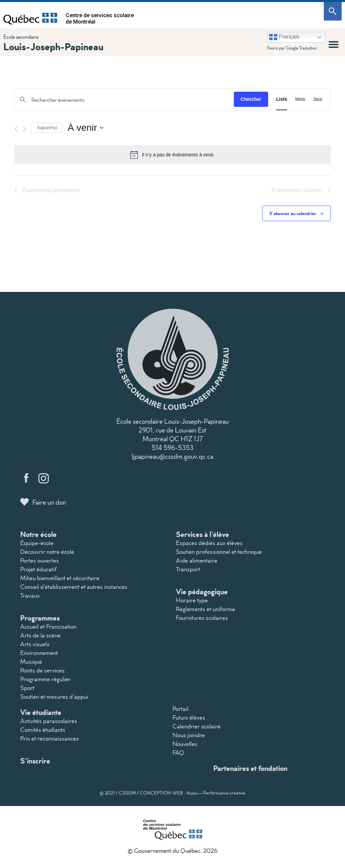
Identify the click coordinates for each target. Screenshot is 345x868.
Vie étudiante (41, 712)
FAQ (178, 753)
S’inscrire (35, 761)
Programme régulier (45, 679)
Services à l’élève (202, 534)
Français (284, 37)
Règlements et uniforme (206, 609)
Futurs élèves (189, 717)
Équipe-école (37, 543)
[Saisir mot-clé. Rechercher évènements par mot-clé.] (124, 100)
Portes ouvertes (40, 560)
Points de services (42, 670)
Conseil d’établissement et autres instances (74, 587)
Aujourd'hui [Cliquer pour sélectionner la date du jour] (47, 128)
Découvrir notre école (47, 552)
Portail (180, 709)
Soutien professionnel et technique (219, 552)
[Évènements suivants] (25, 129)
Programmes (40, 618)
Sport (27, 688)
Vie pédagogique (202, 591)
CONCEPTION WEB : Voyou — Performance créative (193, 793)
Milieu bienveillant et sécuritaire (60, 578)
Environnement (39, 653)
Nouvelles (185, 744)
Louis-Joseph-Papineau (53, 46)
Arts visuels (35, 644)
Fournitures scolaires (202, 618)
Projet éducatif (38, 569)
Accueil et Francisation (48, 626)
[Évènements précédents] (16, 129)
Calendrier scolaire (197, 726)
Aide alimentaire (197, 560)
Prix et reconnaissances (50, 738)
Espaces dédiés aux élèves (209, 543)
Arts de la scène (40, 635)
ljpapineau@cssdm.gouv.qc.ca (172, 456)
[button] (334, 44)
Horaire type (192, 600)
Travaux (30, 595)
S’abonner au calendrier (293, 213)
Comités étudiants (43, 730)
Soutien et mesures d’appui (54, 697)
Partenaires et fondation (250, 768)
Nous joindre (189, 735)
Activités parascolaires (49, 721)
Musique (31, 662)
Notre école (38, 534)
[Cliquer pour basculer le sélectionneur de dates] (86, 128)
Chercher (251, 99)
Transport (188, 569)
